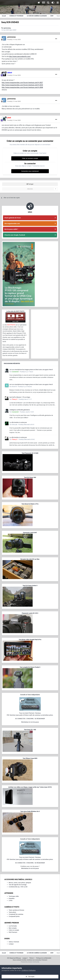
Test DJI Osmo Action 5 (30, 586)
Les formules (13, 926)
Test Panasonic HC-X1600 (30, 453)
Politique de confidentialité (44, 958)
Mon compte (13, 928)
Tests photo (12, 912)
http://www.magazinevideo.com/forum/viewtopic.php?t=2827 (22, 83)
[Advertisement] (45, 321)
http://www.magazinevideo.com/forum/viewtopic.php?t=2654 (22, 85)
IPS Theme (10, 958)
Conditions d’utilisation (29, 970)
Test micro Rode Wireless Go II (30, 811)
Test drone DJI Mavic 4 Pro (30, 504)
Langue (25, 958)
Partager (30, 184)
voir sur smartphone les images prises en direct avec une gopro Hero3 (31, 370)
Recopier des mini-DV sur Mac (30, 559)
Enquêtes (12, 898)
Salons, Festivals (14, 942)
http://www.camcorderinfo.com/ (20, 56)
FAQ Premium (13, 932)
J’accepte (30, 977)
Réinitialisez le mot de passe (30, 722)
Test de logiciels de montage (18, 885)
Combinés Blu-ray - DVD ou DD (18, 887)
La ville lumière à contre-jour (18, 422)
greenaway (7, 28)
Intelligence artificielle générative (20, 410)
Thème (32, 958)
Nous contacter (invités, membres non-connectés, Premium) (30, 960)
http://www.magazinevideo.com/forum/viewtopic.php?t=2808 (22, 87)
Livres (11, 900)
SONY (15, 30)
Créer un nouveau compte (30, 158)
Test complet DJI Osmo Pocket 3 (30, 667)
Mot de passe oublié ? (11, 229)
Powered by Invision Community (30, 962)
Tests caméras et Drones (16, 910)
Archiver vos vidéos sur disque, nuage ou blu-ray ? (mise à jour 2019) (30, 787)
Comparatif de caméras (16, 914)
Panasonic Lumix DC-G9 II (30, 613)
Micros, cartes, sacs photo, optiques (20, 883)
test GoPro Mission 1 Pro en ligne (20, 397)
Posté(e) (14, 40)
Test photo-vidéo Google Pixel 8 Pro (30, 640)
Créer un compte (14, 930)
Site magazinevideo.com (12, 224)
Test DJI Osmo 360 (30, 477)
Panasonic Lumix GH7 (30, 533)
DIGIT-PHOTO (11, 325)
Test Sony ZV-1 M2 (30, 730)
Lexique (11, 944)
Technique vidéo (14, 896)
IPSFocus (18, 958)
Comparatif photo (14, 916)
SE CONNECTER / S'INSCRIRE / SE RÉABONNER (30, 719)
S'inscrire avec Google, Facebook (15, 235)
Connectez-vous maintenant (30, 171)
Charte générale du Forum (13, 218)
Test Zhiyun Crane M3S (30, 758)
